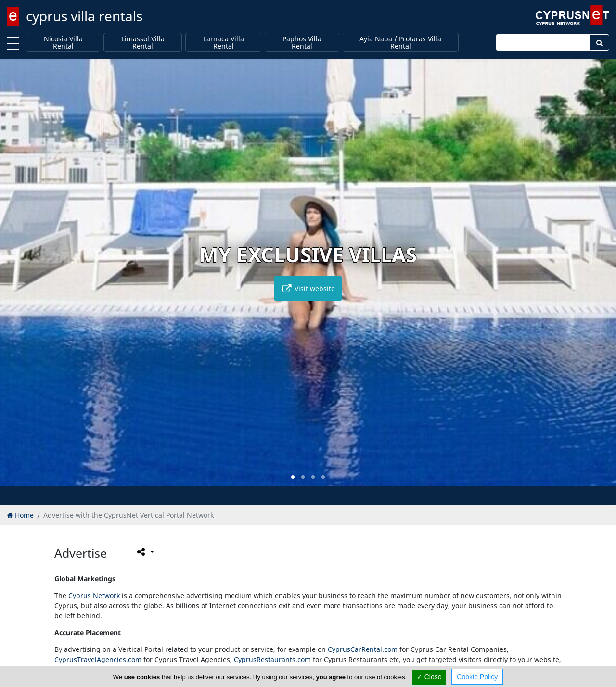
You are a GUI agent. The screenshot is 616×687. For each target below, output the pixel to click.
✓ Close (429, 677)
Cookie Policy (477, 677)
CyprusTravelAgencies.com (98, 659)
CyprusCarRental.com (363, 649)
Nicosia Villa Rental (63, 43)
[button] (293, 477)
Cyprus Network (94, 595)
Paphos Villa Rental (302, 43)
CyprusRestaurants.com (272, 659)
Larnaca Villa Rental (224, 43)
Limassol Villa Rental (143, 43)
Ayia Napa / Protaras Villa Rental (400, 43)
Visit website (308, 288)
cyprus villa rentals (84, 16)
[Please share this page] (145, 552)
